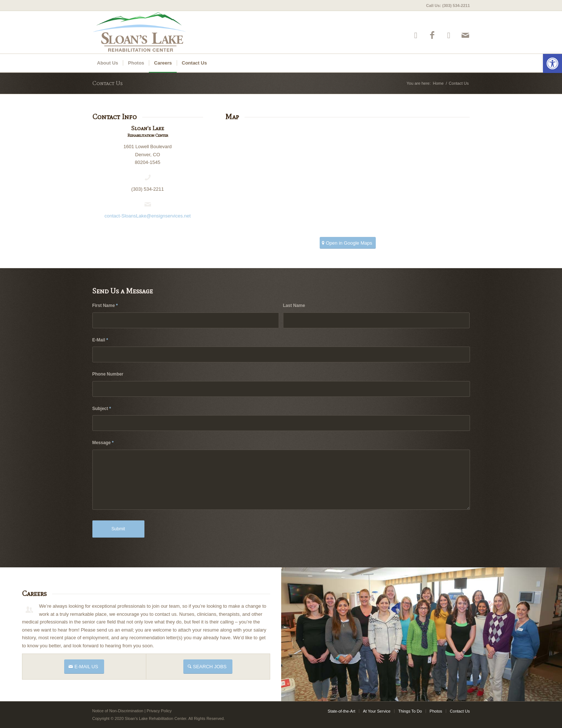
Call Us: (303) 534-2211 (448, 6)
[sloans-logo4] (159, 32)
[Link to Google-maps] (449, 35)
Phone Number (108, 374)
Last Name (294, 306)
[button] (552, 63)
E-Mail (100, 340)
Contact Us (108, 83)
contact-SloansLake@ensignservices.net (148, 216)
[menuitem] (446, 6)
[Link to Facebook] (432, 35)
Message (103, 443)
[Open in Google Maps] (348, 243)
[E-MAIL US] (84, 667)
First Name (105, 306)
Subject (102, 409)
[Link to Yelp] (416, 35)
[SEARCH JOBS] (208, 667)
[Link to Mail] (465, 35)
